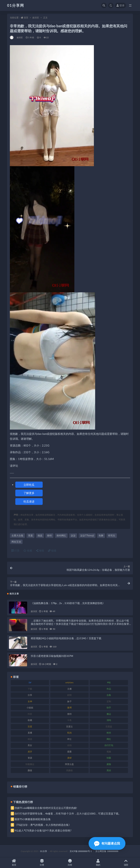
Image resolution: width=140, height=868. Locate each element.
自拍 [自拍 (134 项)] (69, 745)
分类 (42, 863)
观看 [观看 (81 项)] (69, 752)
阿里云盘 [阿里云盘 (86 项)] (69, 764)
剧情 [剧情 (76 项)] (69, 695)
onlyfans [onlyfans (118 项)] (69, 682)
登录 (120, 5)
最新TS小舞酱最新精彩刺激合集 (33, 819)
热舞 (101, 535)
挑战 (40, 535)
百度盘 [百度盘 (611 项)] (109, 726)
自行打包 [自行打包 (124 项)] (109, 745)
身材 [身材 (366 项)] (69, 758)
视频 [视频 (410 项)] (109, 752)
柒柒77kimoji (87, 535)
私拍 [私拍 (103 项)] (69, 733)
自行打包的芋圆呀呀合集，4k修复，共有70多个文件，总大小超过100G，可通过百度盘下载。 (68, 813)
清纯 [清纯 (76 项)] (109, 720)
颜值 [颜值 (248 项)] (30, 770)
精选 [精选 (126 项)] (30, 739)
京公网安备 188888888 (107, 851)
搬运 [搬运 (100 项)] (109, 714)
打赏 (15, 550)
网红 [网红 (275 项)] (109, 739)
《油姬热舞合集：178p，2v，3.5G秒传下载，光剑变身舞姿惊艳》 (68, 603)
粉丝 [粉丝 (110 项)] (109, 733)
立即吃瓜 (29, 485)
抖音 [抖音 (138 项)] (30, 714)
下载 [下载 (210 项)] (30, 689)
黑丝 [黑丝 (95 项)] (109, 770)
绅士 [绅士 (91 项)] (69, 739)
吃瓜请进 (29, 501)
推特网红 (61, 535)
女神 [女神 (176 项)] (30, 701)
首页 (26, 18)
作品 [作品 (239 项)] (109, 689)
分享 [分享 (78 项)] (30, 695)
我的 (98, 863)
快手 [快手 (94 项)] (109, 708)
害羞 (30, 535)
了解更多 (29, 493)
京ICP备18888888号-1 (81, 851)
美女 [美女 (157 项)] (30, 745)
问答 (70, 863)
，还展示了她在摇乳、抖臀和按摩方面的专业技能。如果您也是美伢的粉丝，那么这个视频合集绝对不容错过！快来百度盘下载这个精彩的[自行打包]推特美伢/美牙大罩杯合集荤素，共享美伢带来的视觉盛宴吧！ (80, 624)
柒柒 (73, 535)
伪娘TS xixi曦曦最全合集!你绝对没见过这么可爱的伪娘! (46, 808)
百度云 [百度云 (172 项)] (69, 726)
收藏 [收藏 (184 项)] (30, 720)
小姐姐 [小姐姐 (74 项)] (30, 708)
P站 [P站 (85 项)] (109, 682)
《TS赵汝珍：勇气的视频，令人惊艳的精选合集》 (43, 825)
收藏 (28, 550)
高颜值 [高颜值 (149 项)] (69, 770)
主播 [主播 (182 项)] (69, 689)
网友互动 (16, 542)
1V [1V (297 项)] (30, 682)
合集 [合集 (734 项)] (109, 695)
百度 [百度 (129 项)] (30, 726)
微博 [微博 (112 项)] (69, 708)
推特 (49, 535)
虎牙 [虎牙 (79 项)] (30, 752)
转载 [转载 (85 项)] (109, 758)
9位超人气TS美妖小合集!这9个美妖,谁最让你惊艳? (43, 830)
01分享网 (16, 5)
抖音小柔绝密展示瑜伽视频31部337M (52, 656)
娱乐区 (36, 18)
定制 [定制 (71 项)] (109, 701)
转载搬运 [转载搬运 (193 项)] (30, 764)
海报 (40, 550)
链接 (52, 550)
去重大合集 (17, 535)
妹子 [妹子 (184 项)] (69, 701)
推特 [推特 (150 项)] (69, 714)
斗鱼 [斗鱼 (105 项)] (69, 720)
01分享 (44, 851)
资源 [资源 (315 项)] (30, 758)
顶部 (126, 863)
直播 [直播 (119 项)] (30, 733)
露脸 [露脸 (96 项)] (109, 764)
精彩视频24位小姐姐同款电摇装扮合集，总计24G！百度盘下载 (66, 638)
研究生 (112, 535)
